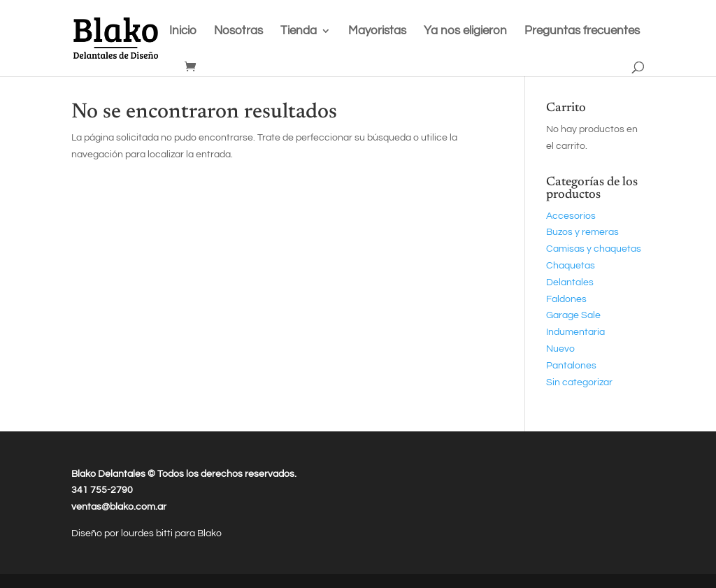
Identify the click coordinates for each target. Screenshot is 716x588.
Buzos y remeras (582, 232)
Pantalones (571, 366)
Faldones (566, 299)
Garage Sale (573, 315)
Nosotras (238, 31)
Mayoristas (377, 31)
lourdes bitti (148, 533)
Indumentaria (575, 332)
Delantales (570, 282)
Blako (209, 533)
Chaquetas (571, 266)
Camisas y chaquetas (594, 249)
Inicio (183, 31)
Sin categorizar (579, 382)
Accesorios (571, 216)
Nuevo (560, 349)
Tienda (299, 31)
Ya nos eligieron (465, 31)
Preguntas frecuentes (582, 31)
